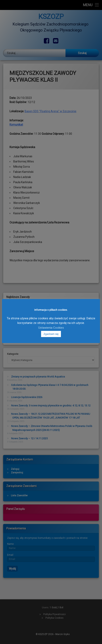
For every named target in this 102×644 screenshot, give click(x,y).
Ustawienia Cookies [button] (51, 328)
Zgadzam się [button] (51, 334)
